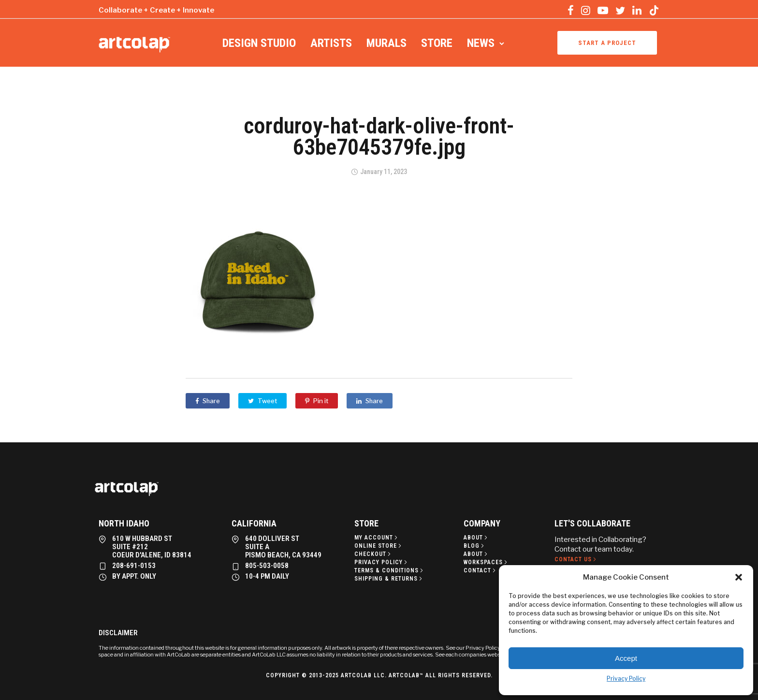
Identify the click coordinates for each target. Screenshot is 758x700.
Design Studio (259, 43)
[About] (476, 538)
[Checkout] (373, 554)
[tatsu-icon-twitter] (620, 10)
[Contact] (481, 570)
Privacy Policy (626, 678)
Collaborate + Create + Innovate (156, 10)
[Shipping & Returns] (389, 579)
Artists (331, 43)
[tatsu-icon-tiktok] (654, 10)
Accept (626, 658)
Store (437, 43)
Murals (386, 43)
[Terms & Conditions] (390, 570)
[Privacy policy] (382, 562)
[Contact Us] (576, 559)
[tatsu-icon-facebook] (571, 10)
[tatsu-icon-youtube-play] (603, 10)
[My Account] (377, 538)
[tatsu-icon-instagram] (586, 10)
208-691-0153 (134, 566)
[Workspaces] (486, 562)
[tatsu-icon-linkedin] (637, 10)
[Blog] (475, 546)
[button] (739, 577)
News (481, 43)
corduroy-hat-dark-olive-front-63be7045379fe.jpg (379, 136)
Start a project (607, 43)
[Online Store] (379, 546)
